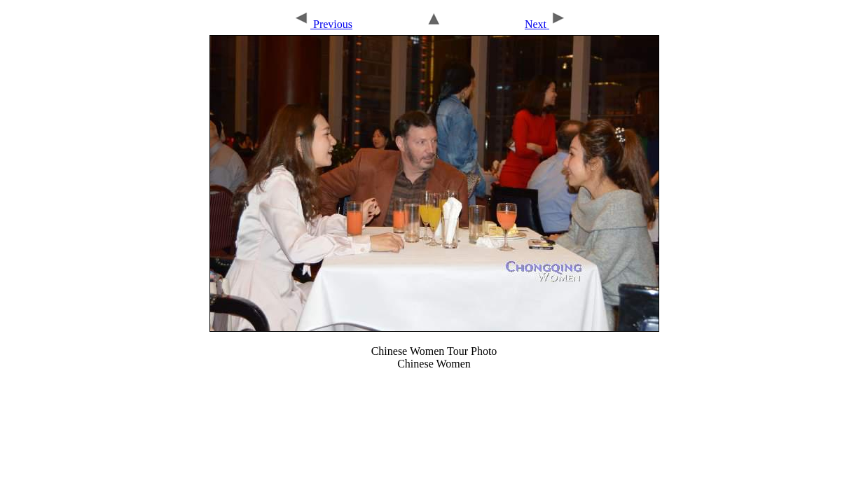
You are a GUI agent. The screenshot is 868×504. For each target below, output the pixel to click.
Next (546, 24)
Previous (323, 24)
